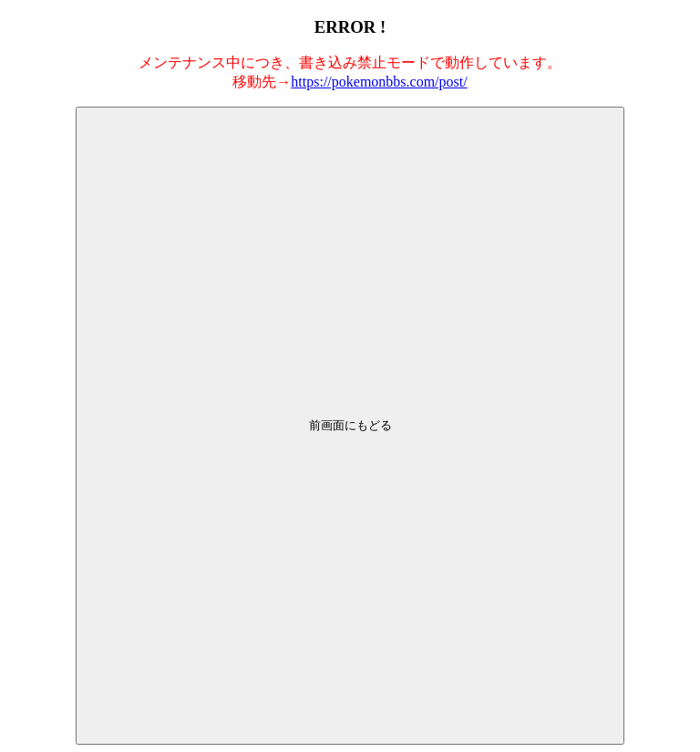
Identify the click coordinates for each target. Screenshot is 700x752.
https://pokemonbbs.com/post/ (379, 82)
